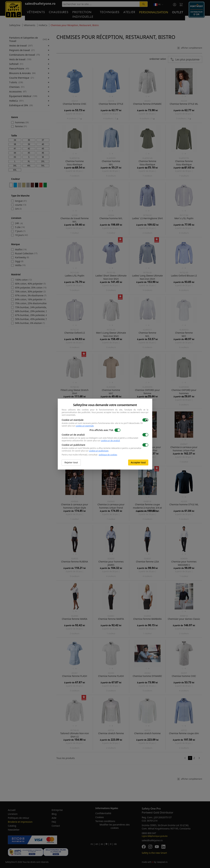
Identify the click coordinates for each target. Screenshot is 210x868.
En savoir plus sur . (102, 441)
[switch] (145, 420)
